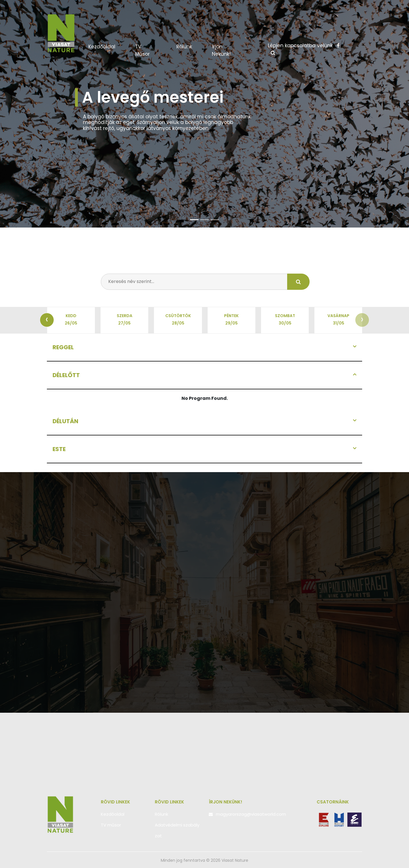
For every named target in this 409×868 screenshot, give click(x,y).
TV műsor (142, 50)
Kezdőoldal (108, 47)
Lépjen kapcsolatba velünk (304, 46)
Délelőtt (66, 375)
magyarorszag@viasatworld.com (251, 814)
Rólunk (184, 47)
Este (59, 449)
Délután (65, 421)
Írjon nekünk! (221, 50)
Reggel (63, 347)
